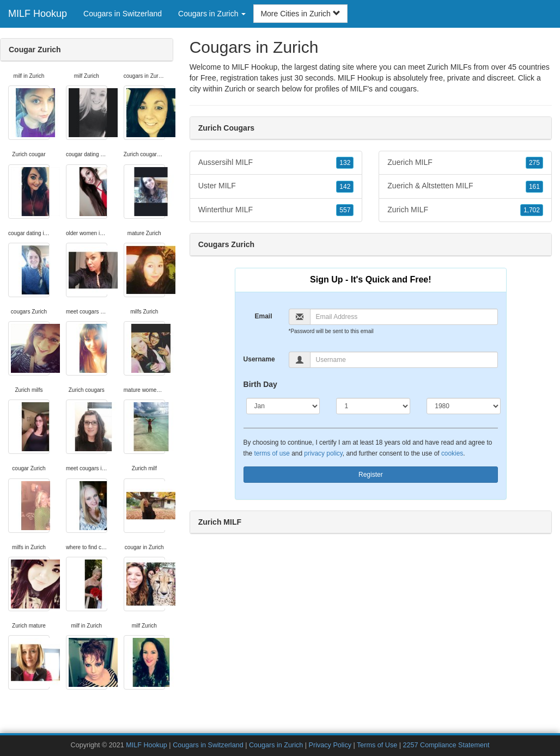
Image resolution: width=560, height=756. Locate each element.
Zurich (235, 89)
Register (371, 475)
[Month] (283, 406)
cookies (452, 453)
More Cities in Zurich (300, 14)
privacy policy (323, 453)
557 (345, 210)
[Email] (404, 317)
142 (345, 187)
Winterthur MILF (276, 210)
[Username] (404, 360)
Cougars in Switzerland (123, 14)
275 (534, 163)
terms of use (272, 453)
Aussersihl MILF (276, 163)
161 (534, 187)
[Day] (373, 406)
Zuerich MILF (465, 163)
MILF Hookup (38, 14)
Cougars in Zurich (276, 745)
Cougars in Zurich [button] (212, 14)
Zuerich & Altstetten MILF (465, 186)
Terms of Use (377, 745)
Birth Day (260, 384)
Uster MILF (276, 186)
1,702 (532, 210)
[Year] (464, 406)
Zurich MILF (465, 210)
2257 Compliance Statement (446, 745)
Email (263, 316)
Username (259, 359)
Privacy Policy (330, 745)
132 (345, 163)
